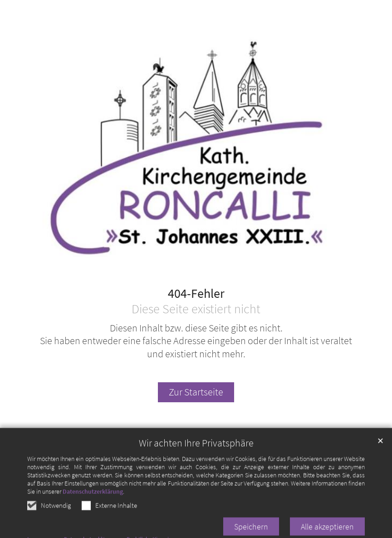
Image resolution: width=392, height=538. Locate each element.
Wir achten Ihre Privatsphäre (196, 457)
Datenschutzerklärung (93, 505)
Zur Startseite (196, 392)
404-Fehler (196, 294)
